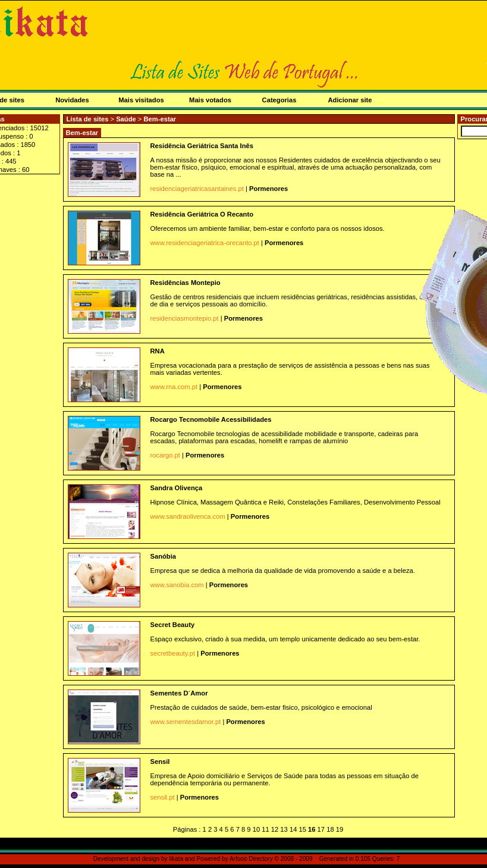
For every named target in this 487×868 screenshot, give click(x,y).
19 (340, 829)
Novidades (72, 100)
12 (275, 829)
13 (284, 829)
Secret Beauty (173, 625)
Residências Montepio (186, 283)
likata (176, 859)
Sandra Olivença (177, 488)
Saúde (127, 119)
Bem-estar (160, 119)
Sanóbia (164, 556)
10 (256, 829)
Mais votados (210, 100)
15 (302, 829)
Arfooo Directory (251, 859)
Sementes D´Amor (179, 693)
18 (330, 829)
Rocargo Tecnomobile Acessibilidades (211, 419)
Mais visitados (141, 100)
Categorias (279, 100)
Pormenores (268, 189)
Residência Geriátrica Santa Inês (202, 146)
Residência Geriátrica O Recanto (202, 214)
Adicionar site (350, 100)
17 (321, 829)
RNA (158, 351)
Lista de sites (88, 119)
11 (265, 829)
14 (293, 829)
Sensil (160, 762)
